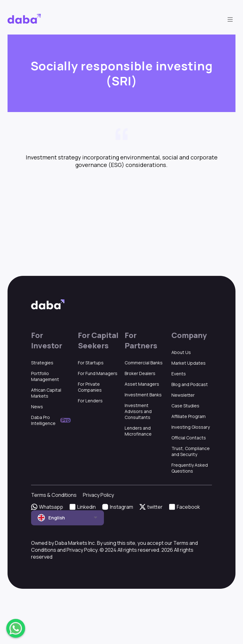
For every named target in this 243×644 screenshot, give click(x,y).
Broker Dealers (140, 373)
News (37, 407)
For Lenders (90, 401)
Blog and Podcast (190, 384)
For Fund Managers (98, 373)
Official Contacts (189, 438)
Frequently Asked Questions (190, 468)
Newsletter (183, 395)
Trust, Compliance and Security (191, 451)
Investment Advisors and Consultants (138, 411)
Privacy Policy (98, 495)
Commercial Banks (144, 363)
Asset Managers (142, 384)
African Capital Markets (46, 393)
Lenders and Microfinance (138, 431)
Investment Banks (143, 395)
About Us (181, 352)
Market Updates (189, 363)
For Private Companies (90, 387)
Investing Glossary (191, 427)
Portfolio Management (45, 376)
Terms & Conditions (54, 495)
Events (179, 374)
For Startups (91, 363)
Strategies (42, 363)
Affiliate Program (189, 416)
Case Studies (185, 406)
